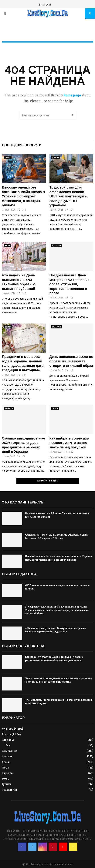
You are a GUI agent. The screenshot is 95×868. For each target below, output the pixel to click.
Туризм (6, 784)
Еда (8, 745)
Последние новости (22, 145)
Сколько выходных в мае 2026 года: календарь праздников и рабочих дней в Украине (23, 445)
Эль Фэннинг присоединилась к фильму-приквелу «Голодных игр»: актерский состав (59, 680)
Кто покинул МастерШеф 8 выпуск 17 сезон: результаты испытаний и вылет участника (54, 659)
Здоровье (8, 740)
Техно (55, 409)
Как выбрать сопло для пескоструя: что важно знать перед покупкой (69, 443)
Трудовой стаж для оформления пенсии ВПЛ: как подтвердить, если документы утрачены (69, 196)
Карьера (7, 773)
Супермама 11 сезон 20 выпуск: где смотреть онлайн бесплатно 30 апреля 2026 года (57, 536)
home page (72, 95)
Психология (9, 790)
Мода (7, 245)
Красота (7, 756)
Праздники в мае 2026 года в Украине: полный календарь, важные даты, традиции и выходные (24, 363)
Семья (8, 158)
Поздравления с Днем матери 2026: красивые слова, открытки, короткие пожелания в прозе (70, 284)
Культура (57, 245)
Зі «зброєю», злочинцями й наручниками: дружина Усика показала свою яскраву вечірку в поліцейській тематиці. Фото (57, 610)
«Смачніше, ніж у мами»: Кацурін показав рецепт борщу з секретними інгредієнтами (56, 630)
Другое (56, 158)
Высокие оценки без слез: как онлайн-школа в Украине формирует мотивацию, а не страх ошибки (23, 196)
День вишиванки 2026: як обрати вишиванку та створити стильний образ (71, 361)
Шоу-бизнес (9, 751)
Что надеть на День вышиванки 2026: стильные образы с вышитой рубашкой (19, 282)
